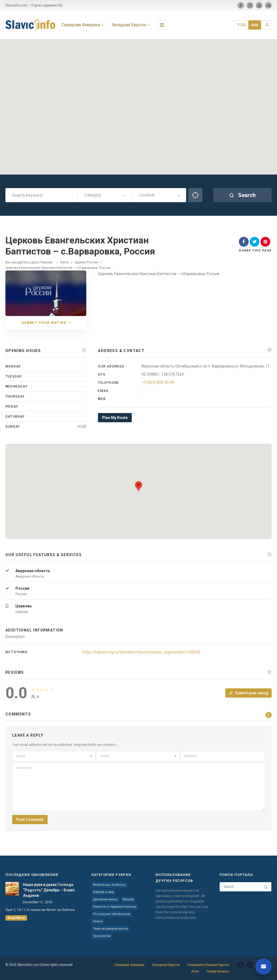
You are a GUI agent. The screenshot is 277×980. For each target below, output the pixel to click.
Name (54, 756)
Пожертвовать (218, 971)
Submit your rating (248, 693)
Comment (24, 768)
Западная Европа (166, 965)
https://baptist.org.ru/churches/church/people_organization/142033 (141, 652)
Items (65, 262)
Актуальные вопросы (109, 885)
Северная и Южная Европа (208, 965)
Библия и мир (103, 892)
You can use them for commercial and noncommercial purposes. (182, 912)
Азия (195, 971)
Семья (98, 921)
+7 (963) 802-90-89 (158, 382)
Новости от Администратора (115, 907)
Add (255, 25)
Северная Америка (129, 965)
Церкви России (86, 262)
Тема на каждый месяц (111, 929)
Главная (46, 262)
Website (191, 756)
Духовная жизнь (105, 899)
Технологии (102, 936)
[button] (267, 25)
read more (16, 918)
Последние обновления (112, 914)
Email (138, 756)
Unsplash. (193, 896)
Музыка (128, 899)
